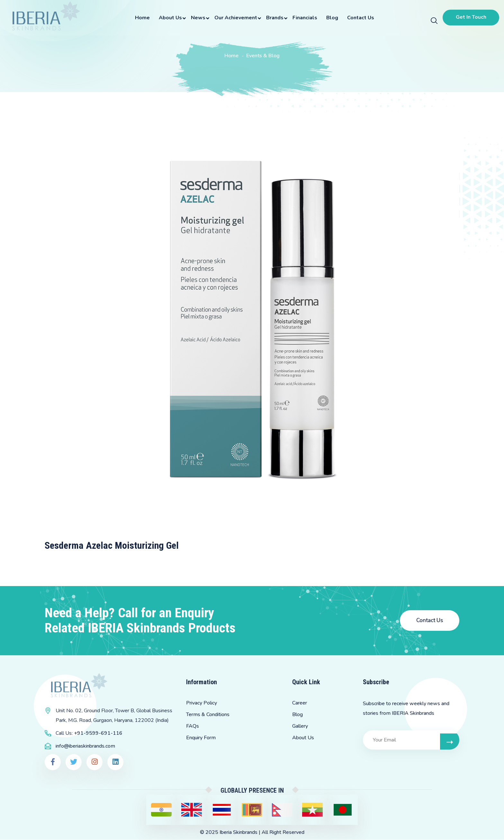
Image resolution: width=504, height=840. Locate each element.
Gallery (300, 726)
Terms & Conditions (208, 715)
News (197, 18)
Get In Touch (470, 17)
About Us (169, 18)
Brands (274, 18)
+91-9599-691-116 (98, 733)
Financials (304, 18)
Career (300, 703)
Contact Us (360, 18)
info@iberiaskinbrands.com (85, 746)
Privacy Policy (202, 703)
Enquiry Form (201, 738)
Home (141, 18)
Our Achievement (235, 18)
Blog (331, 18)
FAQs (193, 726)
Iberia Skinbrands (239, 833)
